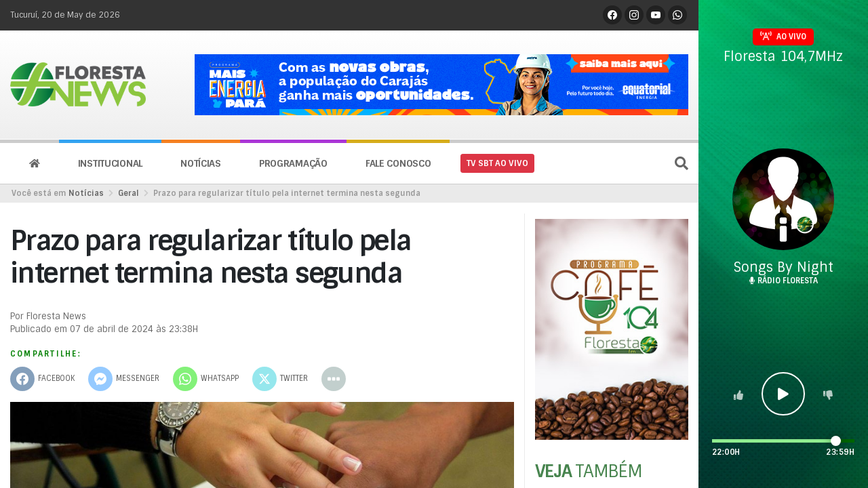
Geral (129, 193)
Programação (293, 163)
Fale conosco (398, 163)
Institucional (110, 163)
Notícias (201, 163)
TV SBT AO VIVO (497, 163)
